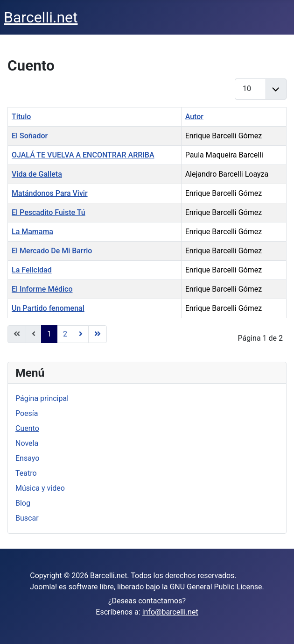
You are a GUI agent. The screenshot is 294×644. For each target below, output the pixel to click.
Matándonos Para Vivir (50, 193)
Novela (27, 443)
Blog (23, 503)
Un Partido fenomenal (48, 308)
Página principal (42, 398)
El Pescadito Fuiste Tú (49, 212)
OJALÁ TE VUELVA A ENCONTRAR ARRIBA (83, 155)
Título (21, 117)
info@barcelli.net (170, 612)
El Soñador (30, 136)
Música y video (40, 488)
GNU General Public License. (217, 587)
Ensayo (27, 458)
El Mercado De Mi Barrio (52, 251)
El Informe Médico (42, 289)
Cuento (27, 428)
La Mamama (32, 232)
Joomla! (43, 587)
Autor (194, 117)
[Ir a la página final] (98, 334)
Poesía (27, 413)
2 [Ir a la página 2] (65, 334)
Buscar (27, 518)
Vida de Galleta (37, 174)
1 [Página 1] (49, 334)
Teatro (26, 473)
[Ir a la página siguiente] (81, 334)
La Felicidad (32, 270)
